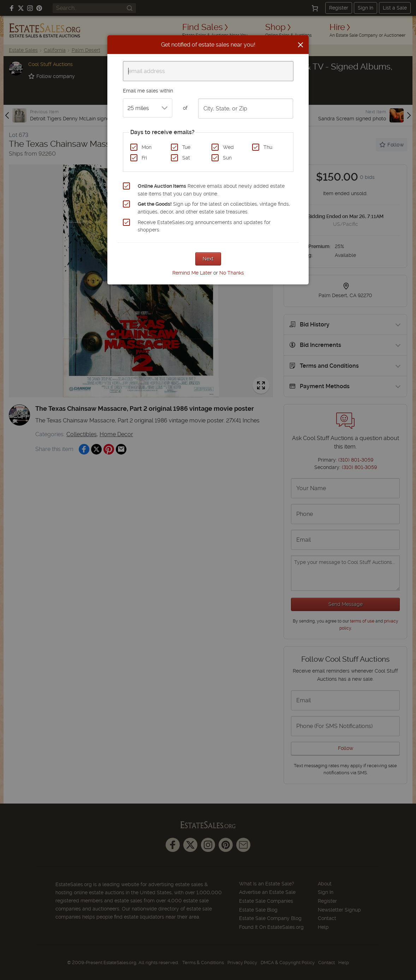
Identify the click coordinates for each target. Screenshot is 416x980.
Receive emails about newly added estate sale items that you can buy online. (211, 190)
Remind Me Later (192, 273)
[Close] (301, 45)
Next (208, 259)
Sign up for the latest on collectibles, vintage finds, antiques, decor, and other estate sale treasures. (214, 208)
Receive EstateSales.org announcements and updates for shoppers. (204, 226)
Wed (228, 147)
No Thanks (232, 273)
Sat (186, 158)
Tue (186, 147)
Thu (268, 147)
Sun (227, 158)
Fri (144, 158)
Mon (147, 147)
